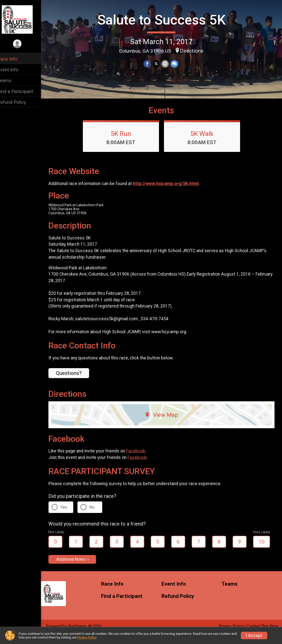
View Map (165, 424)
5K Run (124, 142)
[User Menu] (24, 44)
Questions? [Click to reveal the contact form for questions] (75, 382)
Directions (195, 50)
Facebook (142, 460)
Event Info (14, 70)
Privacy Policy (87, 637)
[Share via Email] (168, 63)
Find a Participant (22, 91)
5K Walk (205, 142)
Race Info (14, 59)
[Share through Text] (177, 63)
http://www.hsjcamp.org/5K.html (172, 192)
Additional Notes (77, 568)
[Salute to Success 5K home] (24, 19)
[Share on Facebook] (151, 63)
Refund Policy (18, 102)
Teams (11, 80)
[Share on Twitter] (159, 63)
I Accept (254, 636)
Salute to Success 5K (165, 20)
